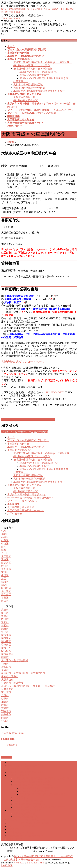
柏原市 (5, 702)
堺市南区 (6, 645)
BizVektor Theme (36, 863)
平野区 (5, 598)
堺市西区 (6, 641)
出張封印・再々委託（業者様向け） (27, 495)
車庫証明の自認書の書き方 (34, 75)
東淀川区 (6, 569)
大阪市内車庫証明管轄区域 (28, 85)
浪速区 (5, 560)
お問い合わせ (15, 514)
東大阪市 (6, 692)
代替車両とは (21, 81)
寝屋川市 (6, 711)
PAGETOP (7, 757)
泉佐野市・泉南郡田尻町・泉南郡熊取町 (23, 673)
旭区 (4, 579)
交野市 (5, 708)
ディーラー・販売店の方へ (22, 501)
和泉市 (5, 664)
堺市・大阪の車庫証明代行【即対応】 (28, 441)
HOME (11, 142)
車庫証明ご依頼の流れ (19, 450)
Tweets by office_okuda (13, 733)
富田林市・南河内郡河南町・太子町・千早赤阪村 (28, 686)
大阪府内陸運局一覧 (24, 97)
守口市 (5, 721)
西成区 (5, 601)
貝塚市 (5, 670)
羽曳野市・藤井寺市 (12, 683)
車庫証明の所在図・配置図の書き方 (39, 72)
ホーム (11, 437)
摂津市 (5, 616)
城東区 (5, 582)
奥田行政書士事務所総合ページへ (26, 510)
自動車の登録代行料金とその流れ (26, 485)
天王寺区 (6, 556)
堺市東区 (6, 638)
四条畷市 (6, 715)
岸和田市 (6, 667)
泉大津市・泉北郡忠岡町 (15, 661)
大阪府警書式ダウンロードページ (23, 362)
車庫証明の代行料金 (18, 444)
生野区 (5, 575)
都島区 (5, 534)
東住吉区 (6, 594)
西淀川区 (6, 563)
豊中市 (5, 632)
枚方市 (5, 705)
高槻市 (5, 610)
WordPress (19, 863)
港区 (4, 550)
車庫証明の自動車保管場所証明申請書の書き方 (39, 91)
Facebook (8, 739)
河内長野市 (7, 689)
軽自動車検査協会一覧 (26, 100)
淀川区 (5, 566)
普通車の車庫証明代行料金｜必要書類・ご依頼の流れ (43, 62)
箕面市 (5, 626)
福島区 (5, 537)
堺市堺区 (6, 651)
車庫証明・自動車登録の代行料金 (26, 447)
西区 (4, 547)
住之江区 (6, 591)
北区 (4, 531)
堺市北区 (6, 635)
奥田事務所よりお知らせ (21, 507)
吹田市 (5, 619)
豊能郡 (5, 622)
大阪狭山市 (7, 680)
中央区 (5, 544)
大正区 (5, 553)
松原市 (5, 699)
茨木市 (5, 613)
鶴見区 (5, 585)
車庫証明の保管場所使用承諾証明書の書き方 (44, 78)
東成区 (5, 572)
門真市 (5, 718)
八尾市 (5, 695)
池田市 (5, 629)
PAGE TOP (7, 865)
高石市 (5, 657)
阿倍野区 (6, 588)
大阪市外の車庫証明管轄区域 (29, 88)
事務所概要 (13, 504)
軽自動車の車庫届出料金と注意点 (32, 65)
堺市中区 (6, 648)
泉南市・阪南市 (10, 676)
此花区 (5, 540)
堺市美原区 (7, 654)
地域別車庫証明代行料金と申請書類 (33, 69)
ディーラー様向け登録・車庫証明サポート (30, 498)
